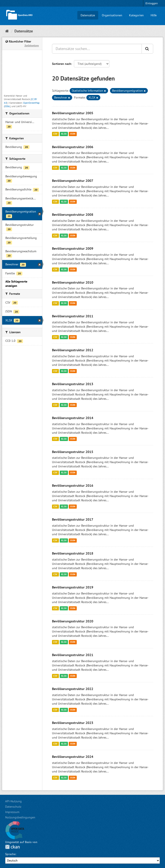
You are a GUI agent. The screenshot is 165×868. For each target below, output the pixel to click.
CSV (55, 134)
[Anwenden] (147, 49)
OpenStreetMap (31, 103)
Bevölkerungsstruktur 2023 (73, 723)
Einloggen (152, 3)
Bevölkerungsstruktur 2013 (73, 384)
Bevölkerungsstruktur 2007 (73, 181)
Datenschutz (13, 807)
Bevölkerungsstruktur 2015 (73, 452)
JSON (73, 134)
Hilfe (154, 15)
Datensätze (88, 15)
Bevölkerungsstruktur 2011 (73, 316)
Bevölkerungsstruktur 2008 (73, 214)
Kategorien (136, 15)
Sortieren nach (62, 64)
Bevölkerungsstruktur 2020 (73, 621)
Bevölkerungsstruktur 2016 (73, 485)
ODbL (7, 106)
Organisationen (112, 15)
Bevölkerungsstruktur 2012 (73, 350)
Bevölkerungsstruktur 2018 (73, 553)
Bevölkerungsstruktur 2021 (73, 655)
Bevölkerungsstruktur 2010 (73, 282)
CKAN (12, 847)
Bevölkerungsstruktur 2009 (73, 248)
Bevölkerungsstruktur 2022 (73, 689)
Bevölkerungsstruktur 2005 (73, 113)
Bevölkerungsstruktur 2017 (73, 519)
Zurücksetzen (32, 45)
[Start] (7, 31)
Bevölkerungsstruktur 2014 (73, 418)
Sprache (10, 854)
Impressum (12, 812)
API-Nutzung (13, 801)
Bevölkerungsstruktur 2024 (73, 757)
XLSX (64, 134)
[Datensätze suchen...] (97, 49)
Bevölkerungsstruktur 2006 (73, 147)
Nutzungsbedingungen (20, 817)
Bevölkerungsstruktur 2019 (73, 587)
